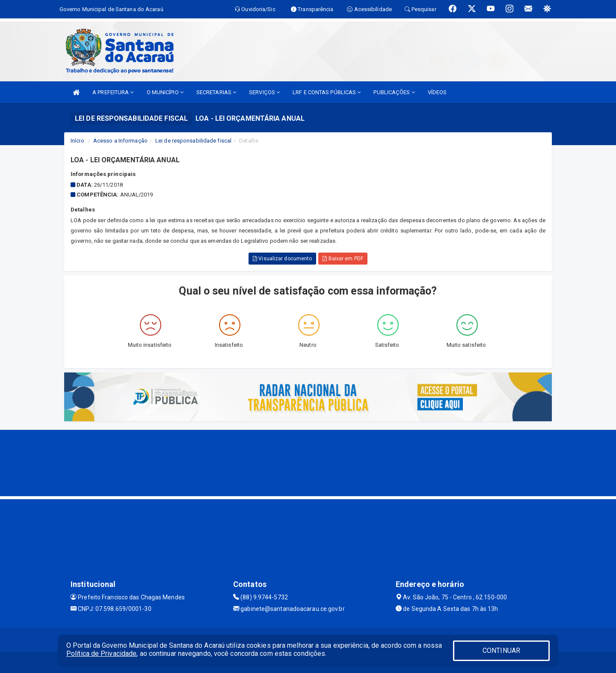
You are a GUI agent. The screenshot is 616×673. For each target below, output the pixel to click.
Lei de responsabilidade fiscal (193, 141)
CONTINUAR (501, 651)
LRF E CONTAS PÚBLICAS (327, 92)
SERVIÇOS (264, 92)
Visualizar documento (282, 259)
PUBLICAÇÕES (394, 92)
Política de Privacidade (101, 654)
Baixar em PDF (343, 259)
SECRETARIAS (216, 92)
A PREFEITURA (113, 92)
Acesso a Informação (120, 141)
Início (77, 141)
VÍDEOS (437, 92)
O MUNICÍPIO (165, 92)
